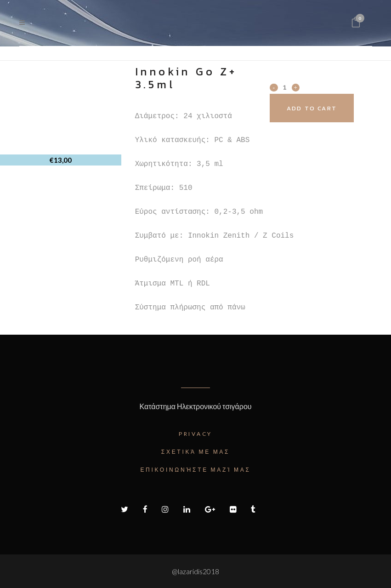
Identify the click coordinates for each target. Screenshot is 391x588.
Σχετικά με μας (195, 452)
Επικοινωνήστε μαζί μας (195, 470)
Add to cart (322, 108)
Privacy (195, 434)
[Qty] (284, 87)
